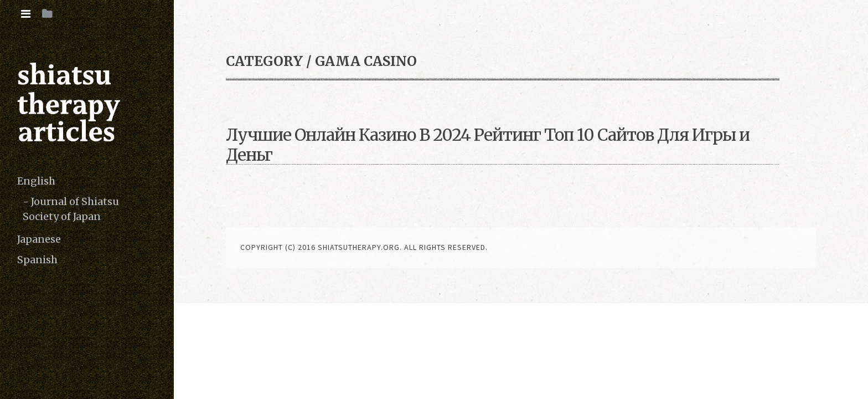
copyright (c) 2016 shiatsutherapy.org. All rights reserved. (364, 247)
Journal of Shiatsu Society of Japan (71, 209)
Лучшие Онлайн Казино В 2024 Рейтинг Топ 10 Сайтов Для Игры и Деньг (488, 145)
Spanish (37, 260)
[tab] (26, 14)
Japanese (39, 239)
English (36, 181)
